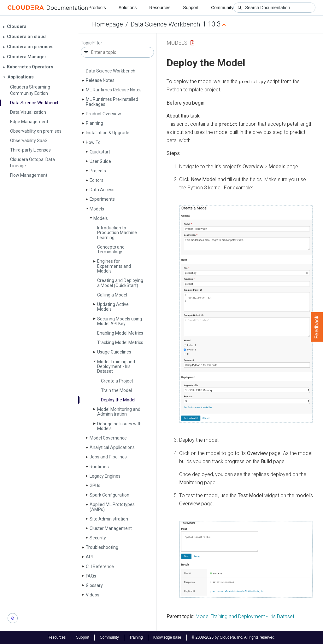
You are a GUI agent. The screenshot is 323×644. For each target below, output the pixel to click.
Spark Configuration (109, 495)
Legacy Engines (105, 476)
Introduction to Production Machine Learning (117, 233)
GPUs (95, 486)
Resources (160, 8)
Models (97, 209)
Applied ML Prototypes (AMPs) (112, 507)
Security (98, 538)
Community (222, 8)
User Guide (100, 161)
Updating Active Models (113, 307)
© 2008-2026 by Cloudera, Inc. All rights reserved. (234, 637)
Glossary (94, 585)
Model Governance (108, 438)
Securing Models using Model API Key (120, 321)
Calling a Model (112, 295)
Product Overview (103, 114)
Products (97, 8)
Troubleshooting (102, 547)
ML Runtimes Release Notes (114, 90)
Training (136, 637)
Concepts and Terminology (111, 249)
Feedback (317, 327)
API (89, 557)
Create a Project (117, 381)
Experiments (102, 199)
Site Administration (109, 519)
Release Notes (100, 80)
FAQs (91, 576)
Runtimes (99, 467)
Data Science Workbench (165, 24)
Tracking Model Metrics (120, 342)
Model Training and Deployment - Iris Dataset (116, 367)
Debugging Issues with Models (119, 426)
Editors (97, 180)
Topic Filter (91, 43)
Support (191, 8)
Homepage (108, 24)
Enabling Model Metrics (120, 333)
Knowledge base (167, 637)
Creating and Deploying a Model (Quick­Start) (120, 283)
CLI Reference (100, 566)
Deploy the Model (118, 400)
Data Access (102, 190)
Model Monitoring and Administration (119, 412)
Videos (93, 595)
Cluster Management (111, 528)
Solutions (128, 8)
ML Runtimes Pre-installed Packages (112, 102)
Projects (98, 171)
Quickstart (100, 152)
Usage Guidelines (114, 352)
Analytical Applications (112, 447)
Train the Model (116, 390)
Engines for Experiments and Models (114, 266)
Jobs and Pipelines (108, 457)
